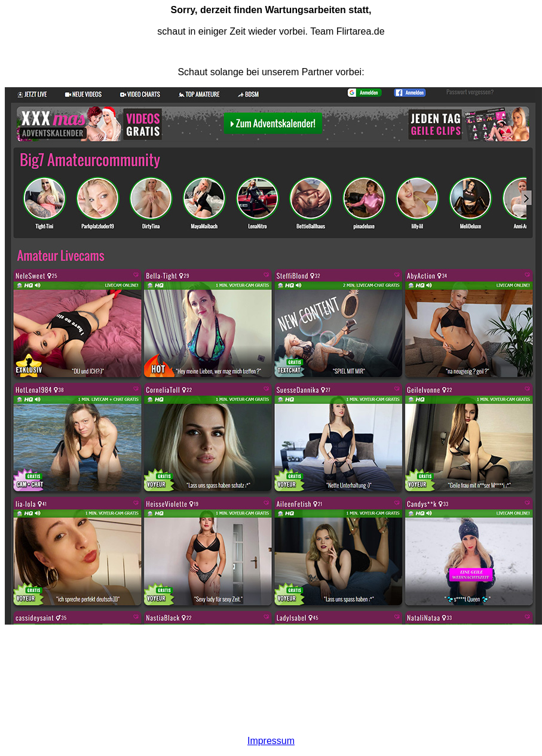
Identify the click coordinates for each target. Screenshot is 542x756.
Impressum (271, 741)
